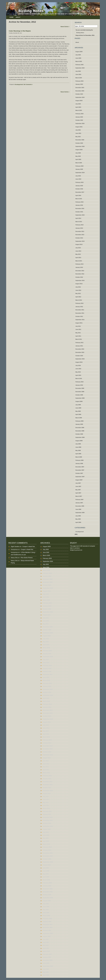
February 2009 (79, 421)
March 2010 (79, 378)
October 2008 (79, 434)
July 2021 (78, 130)
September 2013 (80, 241)
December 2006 (80, 506)
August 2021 (79, 127)
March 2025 (79, 61)
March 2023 (79, 110)
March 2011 (79, 339)
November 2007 (80, 470)
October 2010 (79, 356)
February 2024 (79, 81)
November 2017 (80, 192)
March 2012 (79, 300)
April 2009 (78, 414)
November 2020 (80, 140)
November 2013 (80, 235)
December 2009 (80, 388)
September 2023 (80, 97)
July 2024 (78, 71)
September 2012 (80, 280)
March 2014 (79, 222)
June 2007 (78, 486)
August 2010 (79, 362)
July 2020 (78, 153)
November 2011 (80, 313)
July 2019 (78, 176)
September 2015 (80, 215)
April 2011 (78, 336)
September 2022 (80, 123)
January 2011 (79, 346)
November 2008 (80, 431)
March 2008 (79, 457)
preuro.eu (79, 550)
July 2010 (78, 365)
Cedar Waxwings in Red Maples (20, 31)
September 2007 (80, 477)
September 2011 (80, 320)
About (18, 17)
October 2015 (79, 212)
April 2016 (78, 195)
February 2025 (79, 65)
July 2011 (78, 326)
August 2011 (79, 323)
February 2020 (79, 166)
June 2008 (78, 447)
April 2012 (78, 297)
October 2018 (79, 189)
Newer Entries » (65, 27)
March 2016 (79, 199)
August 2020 (79, 150)
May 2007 (78, 490)
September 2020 (80, 146)
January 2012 (79, 307)
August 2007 (79, 480)
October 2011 (79, 316)
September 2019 (80, 173)
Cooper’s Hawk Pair (29, 547)
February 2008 (79, 460)
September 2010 (80, 359)
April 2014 (78, 218)
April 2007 (78, 493)
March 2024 (79, 78)
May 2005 (78, 519)
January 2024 (79, 84)
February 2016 (79, 202)
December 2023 (80, 88)
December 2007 (80, 467)
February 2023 (79, 114)
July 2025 (78, 55)
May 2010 (78, 372)
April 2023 (78, 107)
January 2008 (79, 463)
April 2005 (78, 522)
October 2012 (79, 277)
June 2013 (78, 251)
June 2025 (78, 58)
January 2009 (79, 424)
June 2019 (78, 179)
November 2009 (80, 392)
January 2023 (79, 117)
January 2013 (79, 267)
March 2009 (79, 418)
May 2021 (78, 137)
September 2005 (80, 513)
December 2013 (80, 231)
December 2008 (80, 428)
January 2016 (79, 205)
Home (11, 17)
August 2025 (79, 52)
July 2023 (78, 104)
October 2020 (79, 143)
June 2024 (78, 74)
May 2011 (78, 333)
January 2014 (79, 228)
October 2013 (79, 238)
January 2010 (79, 385)
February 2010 (79, 382)
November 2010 (80, 352)
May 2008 (78, 450)
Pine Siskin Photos (27, 558)
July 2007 (78, 483)
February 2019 (79, 182)
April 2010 (78, 375)
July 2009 (78, 405)
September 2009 (80, 398)
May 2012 (78, 293)
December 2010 (80, 349)
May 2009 (78, 411)
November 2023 (80, 91)
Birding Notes (80, 33)
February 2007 (79, 500)
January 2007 (79, 503)
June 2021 (78, 133)
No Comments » (28, 84)
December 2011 (80, 310)
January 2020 (79, 169)
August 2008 (79, 441)
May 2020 (78, 156)
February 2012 (79, 303)
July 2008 (78, 444)
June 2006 (78, 509)
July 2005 (78, 516)
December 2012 (80, 271)
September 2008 (80, 437)
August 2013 (79, 244)
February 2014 (79, 225)
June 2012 (78, 290)
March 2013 (79, 261)
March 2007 (79, 496)
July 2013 (78, 248)
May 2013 (78, 254)
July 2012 (78, 287)
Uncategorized (19, 84)
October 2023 (79, 94)
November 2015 (80, 208)
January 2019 (79, 186)
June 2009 (78, 408)
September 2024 (80, 68)
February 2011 (79, 343)
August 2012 (79, 284)
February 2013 (79, 264)
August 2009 (79, 401)
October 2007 (79, 473)
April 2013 (78, 258)
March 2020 (79, 163)
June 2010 (78, 369)
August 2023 (79, 101)
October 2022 (79, 120)
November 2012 (80, 274)
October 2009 (79, 395)
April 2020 (78, 159)
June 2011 (78, 329)
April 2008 (78, 454)
